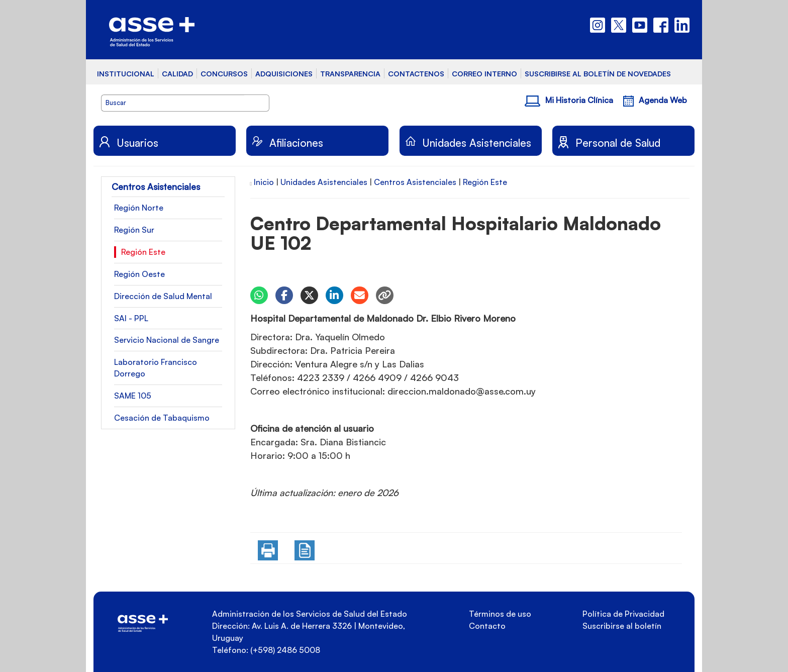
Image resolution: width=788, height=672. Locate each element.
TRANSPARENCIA (350, 73)
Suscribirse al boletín (622, 626)
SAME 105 (133, 396)
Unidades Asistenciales (324, 182)
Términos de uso (500, 614)
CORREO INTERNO (484, 73)
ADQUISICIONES (284, 73)
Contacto (487, 626)
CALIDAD (177, 73)
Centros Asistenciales (415, 182)
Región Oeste (139, 274)
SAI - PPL (131, 318)
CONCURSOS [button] (224, 73)
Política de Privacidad (623, 614)
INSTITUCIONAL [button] (126, 73)
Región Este (143, 252)
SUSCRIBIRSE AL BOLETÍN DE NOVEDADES (598, 73)
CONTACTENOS (416, 73)
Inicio (264, 182)
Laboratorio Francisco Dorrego (156, 368)
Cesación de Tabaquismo (162, 418)
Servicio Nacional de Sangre (167, 340)
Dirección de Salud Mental (163, 296)
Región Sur (134, 230)
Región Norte (139, 208)
